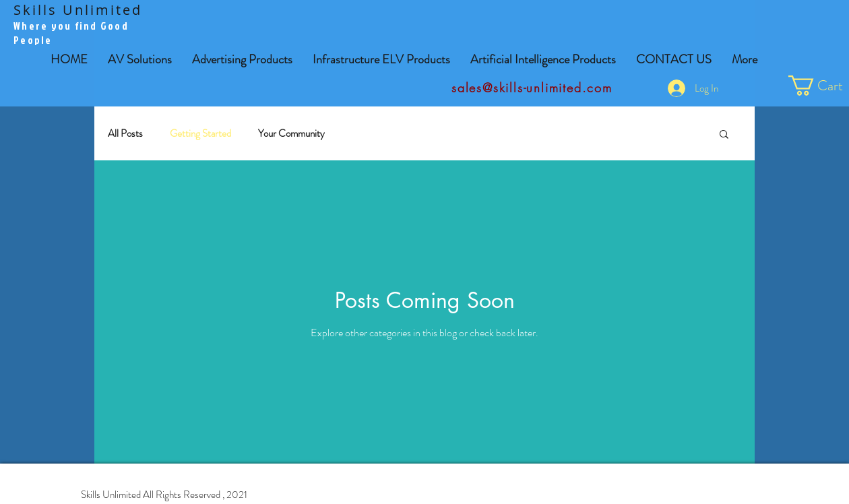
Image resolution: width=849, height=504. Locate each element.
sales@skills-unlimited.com (532, 88)
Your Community (291, 133)
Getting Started (200, 133)
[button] (242, 60)
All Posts (125, 133)
